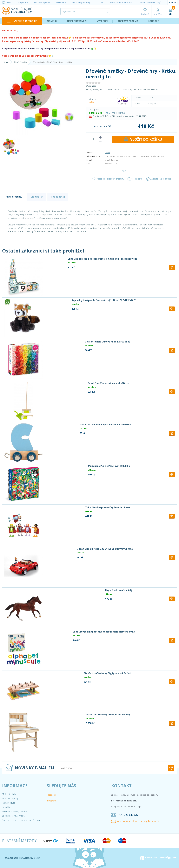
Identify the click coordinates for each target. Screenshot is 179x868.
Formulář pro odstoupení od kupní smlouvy (22, 820)
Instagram (51, 801)
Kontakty (6, 807)
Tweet (123, 171)
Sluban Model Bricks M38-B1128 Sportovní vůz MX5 (105, 549)
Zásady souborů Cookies (121, 2)
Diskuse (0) (37, 197)
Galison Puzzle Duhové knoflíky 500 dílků (108, 342)
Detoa (92, 102)
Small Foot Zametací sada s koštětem (109, 383)
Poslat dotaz (58, 197)
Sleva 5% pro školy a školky (14, 811)
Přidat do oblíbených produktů (108, 179)
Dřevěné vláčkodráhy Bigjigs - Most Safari (107, 673)
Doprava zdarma (128, 21)
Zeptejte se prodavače (158, 179)
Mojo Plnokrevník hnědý (119, 590)
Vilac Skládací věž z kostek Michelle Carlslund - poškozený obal (103, 259)
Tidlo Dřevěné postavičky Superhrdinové (108, 507)
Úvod (7, 2)
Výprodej (102, 21)
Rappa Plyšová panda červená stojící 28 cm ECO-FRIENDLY (104, 300)
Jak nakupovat (8, 803)
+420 (125, 815)
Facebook (51, 795)
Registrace (23, 2)
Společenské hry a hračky (13, 816)
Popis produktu (14, 197)
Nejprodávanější (77, 21)
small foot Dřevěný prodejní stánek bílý (108, 715)
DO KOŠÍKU (143, 139)
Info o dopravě (115, 113)
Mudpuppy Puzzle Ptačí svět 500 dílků (109, 466)
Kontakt (100, 2)
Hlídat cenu (135, 179)
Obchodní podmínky (81, 2)
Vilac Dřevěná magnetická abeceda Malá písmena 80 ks (104, 632)
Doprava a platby (42, 2)
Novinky (52, 21)
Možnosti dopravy (10, 798)
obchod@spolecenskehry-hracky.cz (135, 821)
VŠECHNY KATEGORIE (22, 21)
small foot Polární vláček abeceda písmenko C (106, 425)
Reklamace (61, 2)
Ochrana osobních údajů (150, 2)
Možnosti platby (9, 794)
